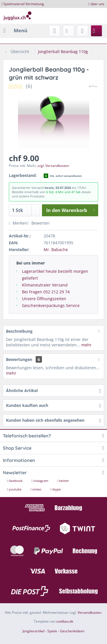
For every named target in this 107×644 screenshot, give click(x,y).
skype (55, 489)
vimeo (36, 489)
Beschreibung (19, 331)
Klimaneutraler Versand (45, 285)
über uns (97, 4)
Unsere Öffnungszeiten (44, 299)
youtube (15, 489)
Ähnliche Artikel (22, 390)
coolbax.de (65, 621)
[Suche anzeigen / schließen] (54, 31)
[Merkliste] (68, 31)
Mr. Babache (56, 250)
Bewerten (38, 223)
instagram (40, 481)
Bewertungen (19, 359)
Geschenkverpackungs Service (51, 305)
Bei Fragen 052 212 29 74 (46, 292)
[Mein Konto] (82, 31)
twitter (63, 481)
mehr (86, 345)
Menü (15, 30)
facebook (15, 481)
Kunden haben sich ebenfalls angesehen (45, 420)
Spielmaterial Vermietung (24, 4)
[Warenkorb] (96, 31)
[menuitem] (15, 31)
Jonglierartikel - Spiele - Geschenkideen (53, 631)
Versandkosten (89, 612)
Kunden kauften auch (27, 405)
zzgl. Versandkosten (53, 166)
